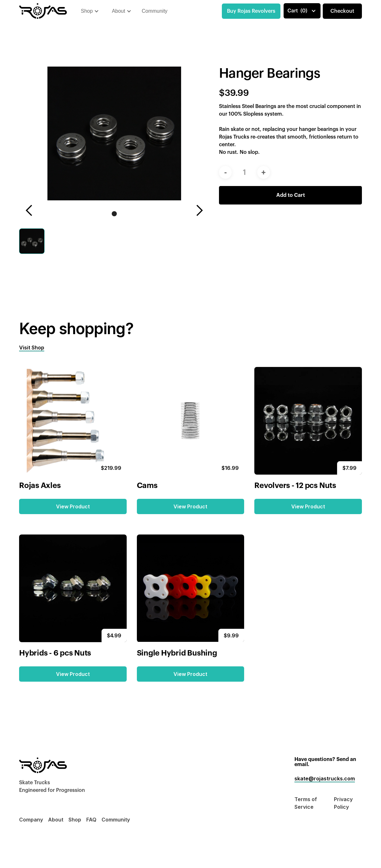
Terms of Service (306, 803)
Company (31, 820)
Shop (75, 820)
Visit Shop (32, 348)
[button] (90, 11)
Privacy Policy (343, 803)
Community (155, 11)
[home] (43, 11)
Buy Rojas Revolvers (251, 11)
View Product (73, 506)
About (56, 820)
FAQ (91, 820)
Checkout (342, 11)
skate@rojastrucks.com (325, 778)
